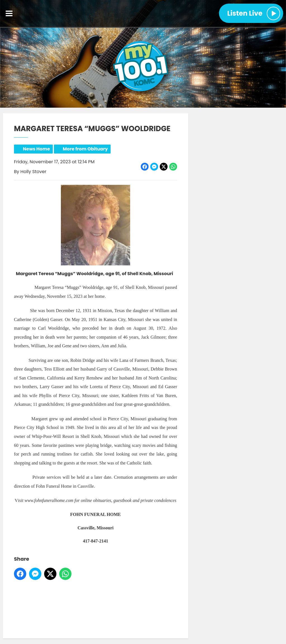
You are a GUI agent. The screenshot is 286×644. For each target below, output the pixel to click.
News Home (36, 149)
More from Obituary (85, 149)
